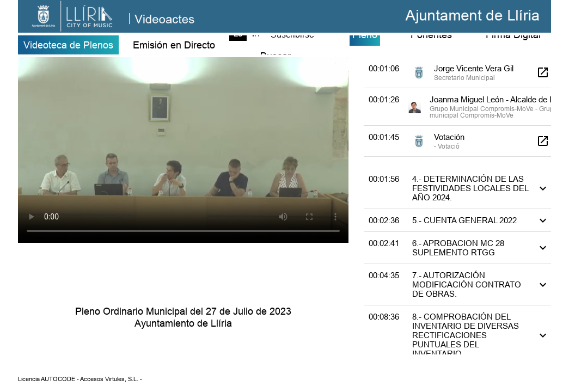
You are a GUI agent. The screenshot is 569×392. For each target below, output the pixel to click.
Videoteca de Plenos (68, 45)
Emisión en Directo (174, 45)
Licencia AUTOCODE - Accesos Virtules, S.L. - (80, 379)
